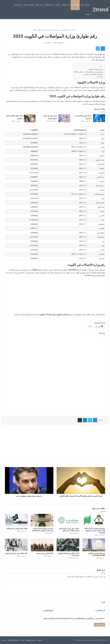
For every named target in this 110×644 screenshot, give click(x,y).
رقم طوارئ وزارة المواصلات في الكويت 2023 (89, 72)
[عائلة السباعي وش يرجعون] (42, 545)
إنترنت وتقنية (39, 5)
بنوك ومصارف (18, 5)
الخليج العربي (75, 5)
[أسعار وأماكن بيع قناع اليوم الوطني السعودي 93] (68, 545)
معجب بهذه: (100, 77)
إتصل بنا (22, 640)
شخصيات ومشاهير (29, 5)
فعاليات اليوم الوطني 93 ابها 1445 (17, 529)
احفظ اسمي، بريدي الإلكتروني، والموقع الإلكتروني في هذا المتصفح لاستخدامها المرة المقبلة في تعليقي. (73, 618)
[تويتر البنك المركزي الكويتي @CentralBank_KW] (94, 545)
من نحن (4, 640)
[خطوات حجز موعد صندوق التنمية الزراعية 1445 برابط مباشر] (68, 520)
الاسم (103, 602)
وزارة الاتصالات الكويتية (96, 69)
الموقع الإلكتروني (48, 610)
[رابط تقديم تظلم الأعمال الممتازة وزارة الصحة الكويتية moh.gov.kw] (42, 520)
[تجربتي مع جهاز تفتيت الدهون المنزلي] (64, 118)
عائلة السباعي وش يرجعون (45, 553)
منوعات (87, 14)
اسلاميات (57, 5)
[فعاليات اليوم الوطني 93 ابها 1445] (16, 520)
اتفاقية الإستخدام (13, 640)
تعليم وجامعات (66, 5)
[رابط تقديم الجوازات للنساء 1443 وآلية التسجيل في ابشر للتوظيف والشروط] (94, 520)
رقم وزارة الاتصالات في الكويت (93, 74)
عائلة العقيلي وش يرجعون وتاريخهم (17, 553)
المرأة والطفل (49, 5)
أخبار (82, 5)
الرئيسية (87, 5)
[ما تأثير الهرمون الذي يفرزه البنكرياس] (99, 118)
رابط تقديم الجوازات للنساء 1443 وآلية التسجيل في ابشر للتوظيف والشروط (95, 531)
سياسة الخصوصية (31, 640)
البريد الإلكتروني (100, 610)
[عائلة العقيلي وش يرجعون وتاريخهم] (16, 545)
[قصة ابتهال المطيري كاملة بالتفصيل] (30, 118)
